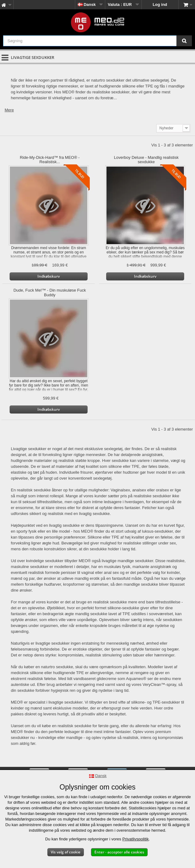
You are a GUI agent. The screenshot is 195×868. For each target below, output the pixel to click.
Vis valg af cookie (66, 852)
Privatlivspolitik (135, 839)
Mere (9, 110)
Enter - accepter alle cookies (119, 852)
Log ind (160, 4)
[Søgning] (184, 41)
